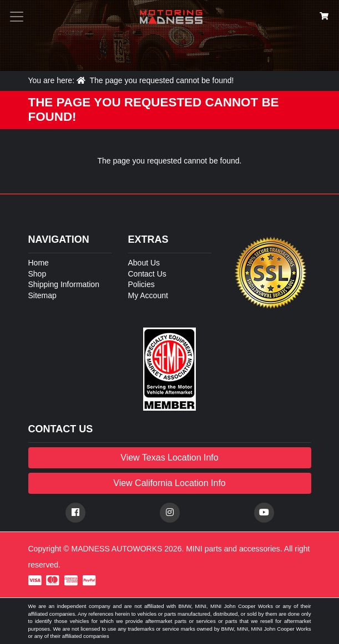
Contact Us (147, 274)
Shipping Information (64, 284)
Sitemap (42, 295)
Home (39, 263)
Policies (141, 284)
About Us (144, 263)
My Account (148, 295)
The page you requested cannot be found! (161, 80)
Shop (37, 274)
